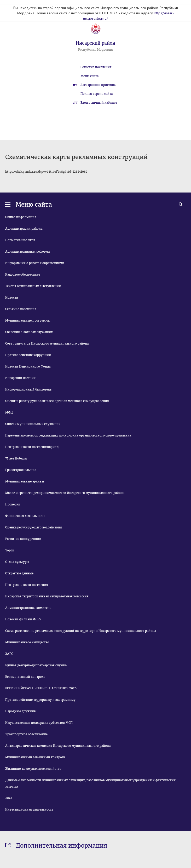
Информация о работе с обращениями (35, 263)
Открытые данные (19, 573)
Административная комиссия (28, 608)
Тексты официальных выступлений (33, 286)
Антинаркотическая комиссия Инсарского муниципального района (58, 746)
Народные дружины (21, 711)
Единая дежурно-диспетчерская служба (36, 665)
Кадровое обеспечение (23, 275)
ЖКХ (9, 798)
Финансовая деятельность (25, 516)
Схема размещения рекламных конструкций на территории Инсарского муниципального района (81, 631)
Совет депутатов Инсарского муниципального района (47, 343)
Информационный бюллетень (28, 389)
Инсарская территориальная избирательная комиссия (47, 596)
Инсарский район (95, 43)
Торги (10, 550)
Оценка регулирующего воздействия (34, 527)
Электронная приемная (99, 85)
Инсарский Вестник (20, 378)
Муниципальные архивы (25, 481)
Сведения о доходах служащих (29, 332)
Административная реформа (27, 252)
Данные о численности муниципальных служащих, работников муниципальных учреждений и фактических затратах (90, 783)
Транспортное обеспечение (26, 734)
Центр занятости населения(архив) (32, 447)
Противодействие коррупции (28, 355)
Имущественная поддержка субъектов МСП (39, 723)
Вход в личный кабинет (99, 103)
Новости (12, 298)
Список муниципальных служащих (33, 424)
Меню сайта (89, 76)
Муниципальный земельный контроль (35, 757)
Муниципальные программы (28, 321)
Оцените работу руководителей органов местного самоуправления (57, 401)
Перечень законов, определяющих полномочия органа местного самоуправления (68, 435)
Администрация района (24, 229)
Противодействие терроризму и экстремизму (40, 700)
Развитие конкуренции (23, 539)
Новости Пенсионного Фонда (28, 366)
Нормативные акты (20, 240)
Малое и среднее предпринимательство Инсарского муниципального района (65, 493)
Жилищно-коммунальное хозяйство (33, 769)
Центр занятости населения (27, 585)
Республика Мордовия (95, 50)
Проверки (13, 504)
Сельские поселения (96, 67)
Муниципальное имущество (27, 642)
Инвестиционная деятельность (29, 809)
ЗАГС (9, 654)
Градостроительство (21, 470)
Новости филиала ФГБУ (23, 619)
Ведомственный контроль (25, 677)
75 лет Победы (16, 458)
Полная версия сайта (97, 94)
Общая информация (21, 217)
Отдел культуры (17, 562)
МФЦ (9, 412)
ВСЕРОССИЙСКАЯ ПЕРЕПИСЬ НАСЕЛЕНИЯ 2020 (41, 688)
